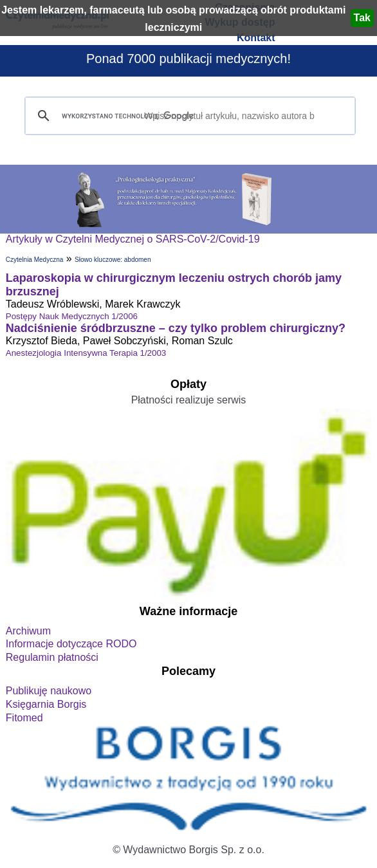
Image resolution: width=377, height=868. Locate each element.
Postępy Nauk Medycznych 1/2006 (72, 316)
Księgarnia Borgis (46, 704)
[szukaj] (188, 116)
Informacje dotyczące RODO (71, 644)
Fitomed (24, 718)
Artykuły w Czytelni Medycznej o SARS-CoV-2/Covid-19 (133, 239)
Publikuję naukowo (49, 691)
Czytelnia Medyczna (34, 260)
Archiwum (28, 631)
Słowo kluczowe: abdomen (113, 260)
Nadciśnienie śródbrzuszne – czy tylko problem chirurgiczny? (176, 328)
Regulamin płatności (52, 657)
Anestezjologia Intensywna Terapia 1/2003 (86, 353)
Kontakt (256, 38)
